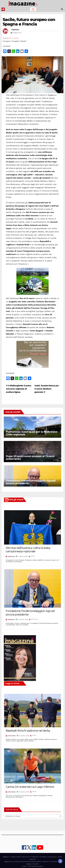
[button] (62, 9)
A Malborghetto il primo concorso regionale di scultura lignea (19, 389)
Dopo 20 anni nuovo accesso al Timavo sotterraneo (30, 458)
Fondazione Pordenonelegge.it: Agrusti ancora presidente (31, 482)
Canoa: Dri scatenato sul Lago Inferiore (30, 787)
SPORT (33, 556)
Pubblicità (35, 857)
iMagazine (6, 857)
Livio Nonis (12, 736)
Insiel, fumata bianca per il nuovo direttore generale (47, 389)
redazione (15, 30)
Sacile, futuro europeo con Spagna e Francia (29, 22)
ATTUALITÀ (34, 619)
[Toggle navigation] (33, 9)
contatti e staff (15, 857)
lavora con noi (26, 857)
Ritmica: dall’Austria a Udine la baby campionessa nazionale (28, 550)
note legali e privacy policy (48, 857)
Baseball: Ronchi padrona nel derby (28, 731)
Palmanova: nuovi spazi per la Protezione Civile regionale (32, 433)
